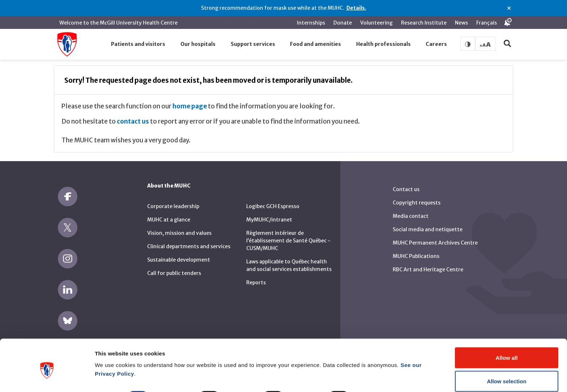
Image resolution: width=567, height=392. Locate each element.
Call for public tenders (174, 269)
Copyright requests (417, 198)
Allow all (507, 325)
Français (487, 23)
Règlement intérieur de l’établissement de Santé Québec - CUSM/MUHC (288, 236)
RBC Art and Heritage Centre (428, 265)
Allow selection (506, 349)
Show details (380, 365)
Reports (256, 278)
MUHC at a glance (169, 215)
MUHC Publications (416, 252)
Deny (507, 373)
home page (190, 102)
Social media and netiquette (428, 225)
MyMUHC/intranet (269, 215)
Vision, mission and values (179, 229)
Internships (311, 23)
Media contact (411, 212)
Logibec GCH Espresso (273, 202)
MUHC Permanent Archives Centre (435, 238)
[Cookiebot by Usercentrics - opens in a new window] (47, 378)
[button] (138, 44)
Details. (356, 8)
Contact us (406, 185)
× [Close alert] (509, 8)
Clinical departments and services (189, 242)
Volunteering (376, 23)
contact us (133, 117)
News (461, 23)
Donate (343, 23)
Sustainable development (179, 255)
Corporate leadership (173, 202)
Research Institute (424, 23)
